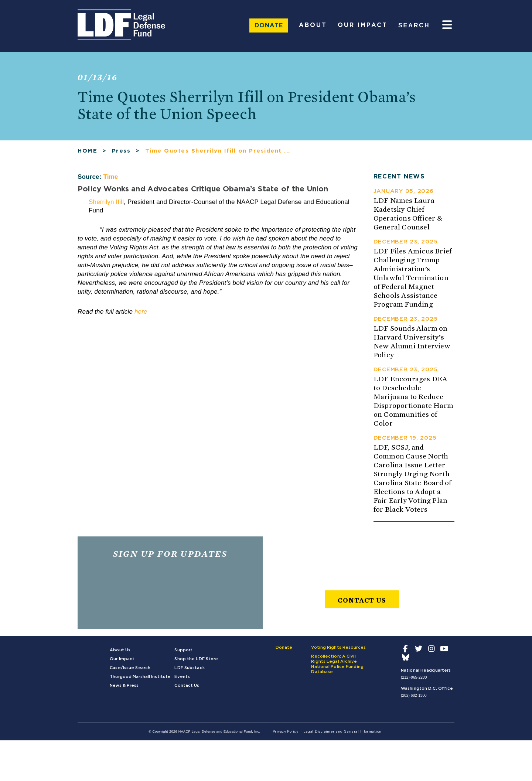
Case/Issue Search (130, 668)
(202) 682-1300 (414, 695)
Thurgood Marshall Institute (140, 677)
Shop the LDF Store (196, 659)
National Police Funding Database (337, 669)
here (141, 312)
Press (121, 151)
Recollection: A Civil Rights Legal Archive (334, 659)
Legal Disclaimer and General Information (342, 732)
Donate (269, 25)
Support (183, 650)
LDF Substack (189, 668)
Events (182, 677)
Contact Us (362, 600)
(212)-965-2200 (414, 677)
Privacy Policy (285, 732)
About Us (120, 650)
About (313, 25)
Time (110, 177)
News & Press (124, 685)
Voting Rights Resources (338, 647)
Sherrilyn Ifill (106, 202)
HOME (87, 151)
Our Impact (363, 25)
